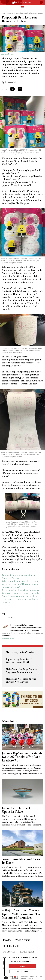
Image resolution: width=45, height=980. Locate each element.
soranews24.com (7, 54)
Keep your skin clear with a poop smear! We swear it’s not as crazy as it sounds (22, 591)
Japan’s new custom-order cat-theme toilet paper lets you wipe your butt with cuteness (22, 599)
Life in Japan (27, 952)
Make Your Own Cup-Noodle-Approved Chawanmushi (22, 671)
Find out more (23, 971)
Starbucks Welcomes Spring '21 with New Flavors (21, 680)
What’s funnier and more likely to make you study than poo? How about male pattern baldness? (21, 584)
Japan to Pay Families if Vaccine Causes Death (19, 661)
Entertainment (12, 946)
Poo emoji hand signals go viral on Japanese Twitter (19, 576)
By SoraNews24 (9, 82)
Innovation (9, 952)
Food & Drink (23, 940)
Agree (23, 966)
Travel (7, 940)
